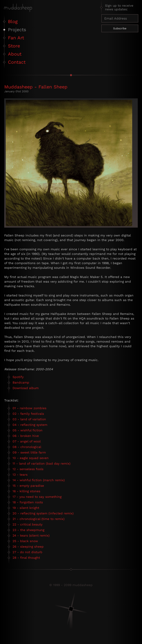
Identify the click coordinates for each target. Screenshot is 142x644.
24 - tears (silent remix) (31, 535)
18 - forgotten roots (28, 502)
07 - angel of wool (27, 441)
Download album (26, 388)
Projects (17, 30)
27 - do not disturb (27, 552)
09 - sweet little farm (29, 452)
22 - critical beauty (28, 524)
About (15, 54)
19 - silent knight (26, 508)
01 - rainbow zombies (29, 408)
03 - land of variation (29, 419)
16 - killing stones (26, 491)
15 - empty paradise (28, 486)
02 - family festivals (28, 414)
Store (14, 46)
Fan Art (16, 38)
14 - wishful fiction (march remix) (39, 480)
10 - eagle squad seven (31, 458)
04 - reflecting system (30, 425)
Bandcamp (21, 382)
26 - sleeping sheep (28, 547)
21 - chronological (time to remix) (39, 519)
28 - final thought (26, 558)
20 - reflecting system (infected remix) (43, 513)
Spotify (18, 377)
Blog (13, 22)
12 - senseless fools (28, 469)
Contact (17, 62)
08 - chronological (27, 447)
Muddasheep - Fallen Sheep (36, 87)
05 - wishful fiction (28, 430)
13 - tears (20, 475)
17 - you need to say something (37, 497)
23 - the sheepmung (28, 530)
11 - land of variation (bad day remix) (42, 463)
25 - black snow (25, 541)
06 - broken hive (26, 436)
